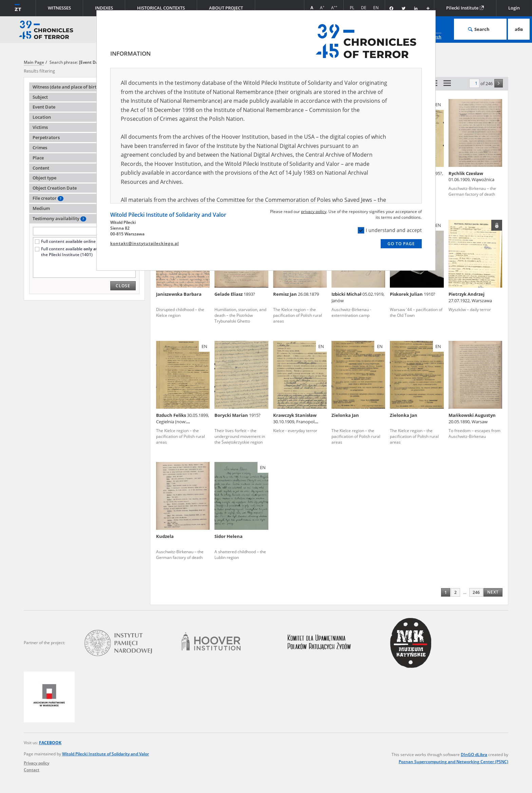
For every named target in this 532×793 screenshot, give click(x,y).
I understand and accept (390, 230)
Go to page (401, 244)
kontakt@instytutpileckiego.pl (145, 243)
